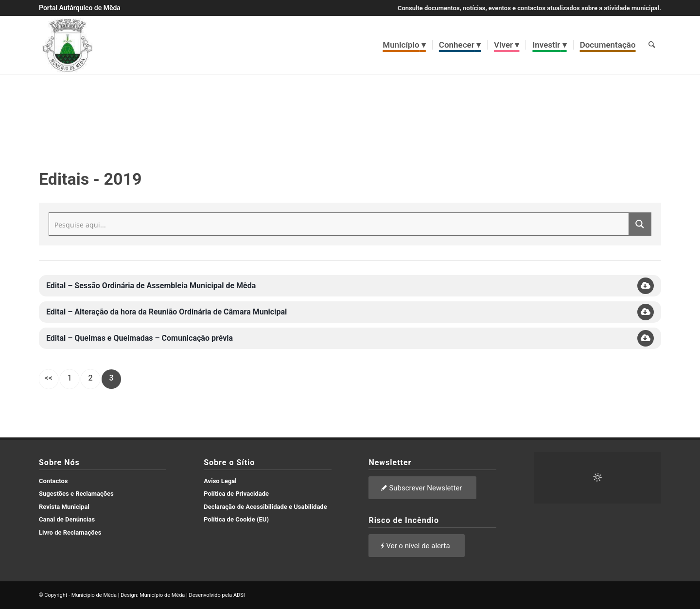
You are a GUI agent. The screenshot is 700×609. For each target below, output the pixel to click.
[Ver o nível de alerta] (416, 546)
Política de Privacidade (236, 494)
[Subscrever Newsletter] (422, 488)
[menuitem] (405, 45)
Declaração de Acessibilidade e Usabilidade (265, 507)
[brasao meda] (68, 45)
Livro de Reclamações (70, 532)
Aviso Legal (220, 481)
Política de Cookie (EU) (236, 519)
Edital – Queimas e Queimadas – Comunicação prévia (140, 338)
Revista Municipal (64, 507)
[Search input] (339, 224)
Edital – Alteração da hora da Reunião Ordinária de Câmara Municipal (166, 312)
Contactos (53, 481)
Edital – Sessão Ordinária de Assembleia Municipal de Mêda (151, 286)
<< (49, 378)
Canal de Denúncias (67, 519)
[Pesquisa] (652, 45)
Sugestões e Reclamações (76, 494)
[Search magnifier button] (640, 224)
